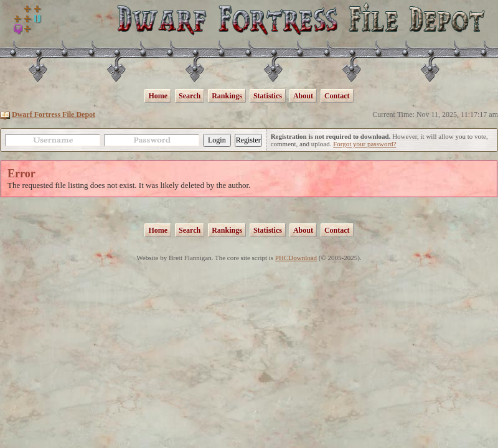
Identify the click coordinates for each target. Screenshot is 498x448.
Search (190, 96)
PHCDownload (296, 258)
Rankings (227, 96)
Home (158, 96)
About (303, 96)
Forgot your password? (364, 144)
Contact (337, 96)
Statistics (268, 96)
